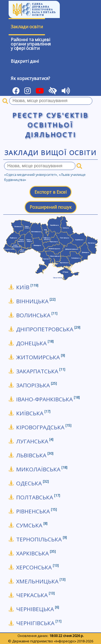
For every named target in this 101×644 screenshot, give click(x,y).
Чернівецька (38, 609)
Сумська (32, 525)
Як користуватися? (30, 78)
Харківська (36, 553)
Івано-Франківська (48, 399)
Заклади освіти (27, 27)
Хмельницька (41, 581)
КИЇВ (27, 287)
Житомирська (41, 357)
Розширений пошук (51, 207)
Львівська (35, 455)
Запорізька (36, 385)
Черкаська (35, 595)
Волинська (37, 315)
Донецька (35, 343)
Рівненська (36, 511)
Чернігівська (39, 623)
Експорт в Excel (50, 192)
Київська (33, 413)
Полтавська (38, 497)
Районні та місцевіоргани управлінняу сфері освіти (31, 44)
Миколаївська (42, 469)
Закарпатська (41, 371)
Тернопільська (41, 539)
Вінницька (36, 301)
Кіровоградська (44, 427)
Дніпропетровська (48, 329)
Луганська (35, 441)
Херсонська (37, 567)
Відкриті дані (25, 61)
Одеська (32, 483)
